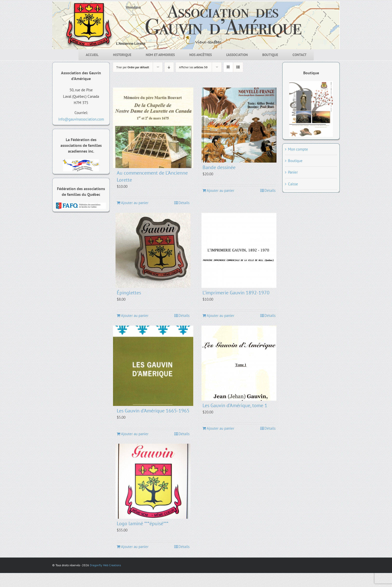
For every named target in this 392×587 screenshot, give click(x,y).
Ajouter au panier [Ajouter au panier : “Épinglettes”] (135, 316)
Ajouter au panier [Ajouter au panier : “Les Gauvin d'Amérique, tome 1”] (220, 428)
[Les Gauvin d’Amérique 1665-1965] (153, 366)
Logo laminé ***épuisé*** (143, 523)
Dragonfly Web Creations (105, 565)
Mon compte (298, 149)
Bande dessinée (219, 167)
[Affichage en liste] (238, 67)
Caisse (293, 184)
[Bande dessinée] (239, 125)
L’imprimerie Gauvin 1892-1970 (236, 293)
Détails (184, 203)
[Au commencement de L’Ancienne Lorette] (153, 128)
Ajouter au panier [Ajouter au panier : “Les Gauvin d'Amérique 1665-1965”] (135, 434)
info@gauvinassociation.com (81, 119)
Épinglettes (129, 293)
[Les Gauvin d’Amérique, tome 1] (239, 363)
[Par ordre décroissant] (169, 67)
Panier (293, 172)
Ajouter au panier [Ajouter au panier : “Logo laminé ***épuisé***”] (135, 547)
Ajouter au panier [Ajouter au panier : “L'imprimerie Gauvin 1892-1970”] (220, 316)
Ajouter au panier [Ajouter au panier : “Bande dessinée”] (220, 190)
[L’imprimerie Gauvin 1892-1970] (239, 250)
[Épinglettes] (153, 250)
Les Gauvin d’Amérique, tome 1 (235, 405)
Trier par (133, 67)
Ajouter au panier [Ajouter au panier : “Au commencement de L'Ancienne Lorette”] (135, 203)
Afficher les (193, 67)
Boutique (295, 161)
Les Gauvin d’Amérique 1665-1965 (153, 411)
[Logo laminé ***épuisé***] (153, 481)
